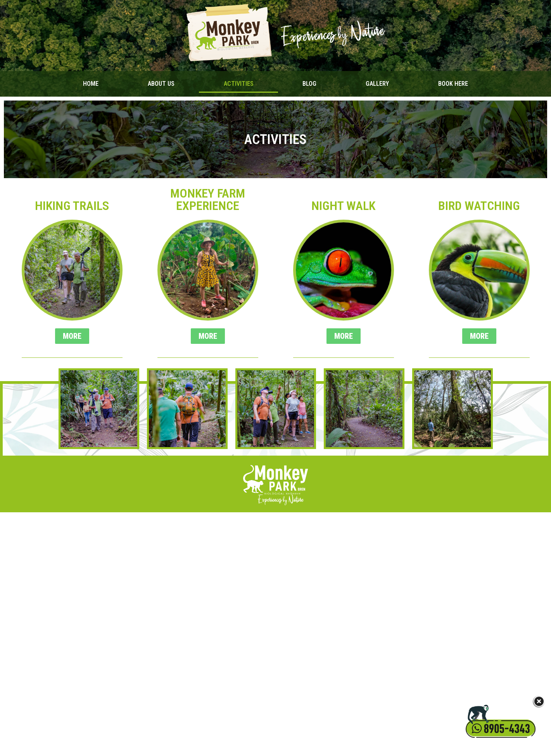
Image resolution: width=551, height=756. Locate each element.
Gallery (377, 84)
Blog (309, 84)
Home (91, 84)
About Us (161, 84)
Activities (239, 84)
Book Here (453, 84)
